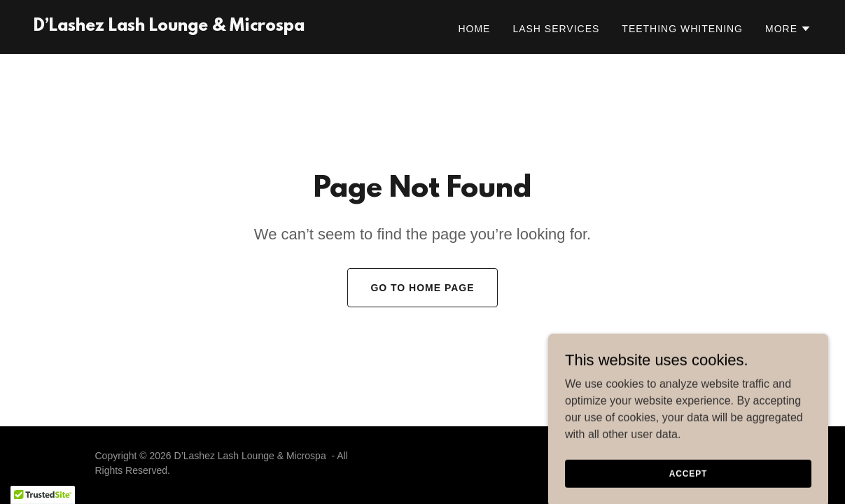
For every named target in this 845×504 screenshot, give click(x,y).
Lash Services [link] (556, 29)
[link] (169, 27)
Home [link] (474, 29)
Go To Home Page (422, 288)
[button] (788, 29)
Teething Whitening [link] (682, 29)
